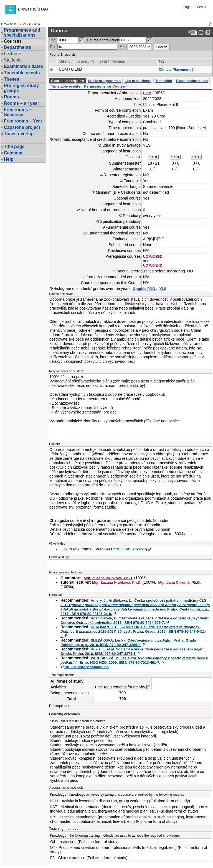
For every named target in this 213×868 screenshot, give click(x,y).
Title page (14, 146)
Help (9, 159)
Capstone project (22, 127)
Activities (59, 543)
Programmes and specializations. (22, 33)
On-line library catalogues (87, 667)
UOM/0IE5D (153, 256)
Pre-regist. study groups (21, 88)
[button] (10, 9)
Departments (17, 47)
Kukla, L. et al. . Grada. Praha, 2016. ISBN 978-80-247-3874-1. (132, 651)
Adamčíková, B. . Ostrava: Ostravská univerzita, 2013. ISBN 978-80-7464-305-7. (135, 620)
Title (53, 47)
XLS (163, 289)
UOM (147, 93)
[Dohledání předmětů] (150, 40)
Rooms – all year (21, 103)
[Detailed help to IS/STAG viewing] (208, 33)
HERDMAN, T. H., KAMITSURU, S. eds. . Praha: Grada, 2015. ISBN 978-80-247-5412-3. (133, 631)
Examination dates (23, 66)
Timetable (164, 81)
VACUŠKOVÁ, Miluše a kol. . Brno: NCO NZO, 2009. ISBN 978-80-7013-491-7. (134, 660)
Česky (201, 7)
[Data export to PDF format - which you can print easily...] (193, 33)
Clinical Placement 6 (176, 69)
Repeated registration (122, 175)
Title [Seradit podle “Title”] (162, 62)
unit (53, 40)
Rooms (11, 97)
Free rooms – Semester (18, 112)
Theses (12, 79)
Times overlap (19, 134)
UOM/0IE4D (153, 265)
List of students (138, 81)
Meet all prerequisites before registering (151, 271)
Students (13, 60)
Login (187, 7)
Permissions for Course (104, 86)
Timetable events (22, 73)
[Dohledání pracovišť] (82, 40)
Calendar (13, 153)
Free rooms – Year (23, 121)
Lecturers (13, 54)
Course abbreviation (103, 40)
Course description (67, 81)
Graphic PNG (144, 289)
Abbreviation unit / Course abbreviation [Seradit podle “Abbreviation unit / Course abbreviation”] (92, 62)
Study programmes (104, 81)
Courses (13, 41)
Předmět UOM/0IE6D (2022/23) (121, 549)
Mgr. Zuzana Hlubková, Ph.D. (108, 578)
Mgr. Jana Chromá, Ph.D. (180, 582)
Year (123, 47)
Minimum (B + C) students (118, 192)
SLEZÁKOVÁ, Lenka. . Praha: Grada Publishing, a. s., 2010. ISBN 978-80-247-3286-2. (128, 643)
